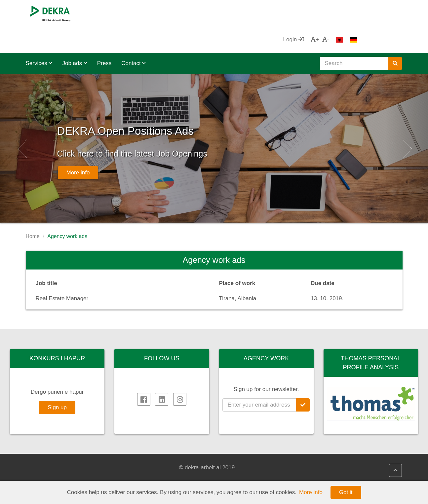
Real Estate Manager (62, 272)
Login (338, 13)
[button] (21, 122)
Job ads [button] (75, 37)
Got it (346, 492)
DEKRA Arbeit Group (58, 468)
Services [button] (39, 37)
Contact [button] (134, 37)
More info (78, 156)
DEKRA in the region (58, 476)
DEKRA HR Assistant (155, 468)
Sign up (57, 381)
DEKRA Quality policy (156, 476)
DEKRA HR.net (148, 460)
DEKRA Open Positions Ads (166, 101)
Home (33, 210)
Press (104, 37)
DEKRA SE (46, 460)
